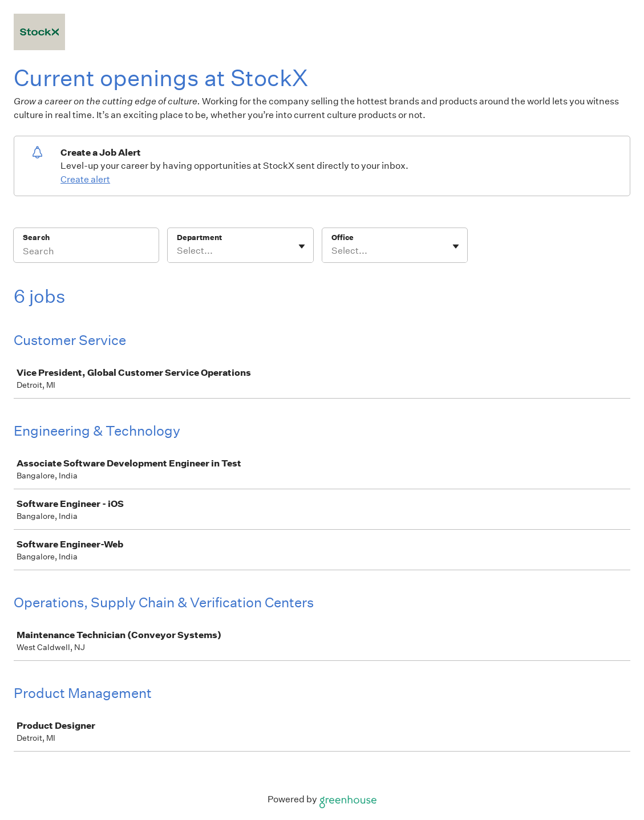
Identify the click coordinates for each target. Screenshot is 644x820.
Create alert (85, 179)
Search (36, 238)
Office (343, 238)
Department (199, 238)
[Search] (86, 253)
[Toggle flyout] (302, 246)
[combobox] (178, 251)
